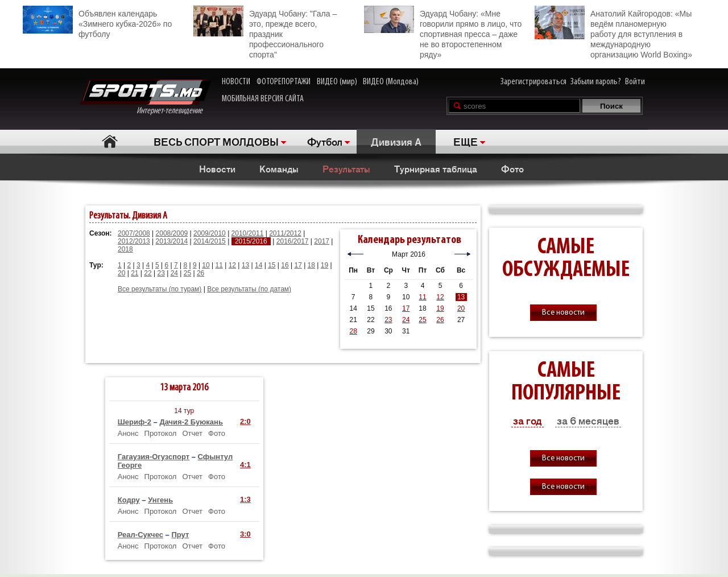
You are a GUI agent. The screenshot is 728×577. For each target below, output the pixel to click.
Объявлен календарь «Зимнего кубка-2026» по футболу (97, 22)
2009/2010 (210, 233)
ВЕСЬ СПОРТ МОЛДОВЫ (216, 141)
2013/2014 (172, 241)
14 (258, 265)
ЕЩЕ (466, 141)
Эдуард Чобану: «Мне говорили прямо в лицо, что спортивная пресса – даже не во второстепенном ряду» (443, 32)
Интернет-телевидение (145, 98)
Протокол (161, 433)
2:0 (245, 421)
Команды (279, 168)
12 (232, 265)
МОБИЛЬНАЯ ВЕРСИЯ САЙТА (263, 99)
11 (219, 265)
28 (353, 331)
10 (206, 265)
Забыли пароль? (596, 82)
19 (324, 265)
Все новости (563, 313)
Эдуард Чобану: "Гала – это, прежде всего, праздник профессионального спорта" (265, 32)
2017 (322, 241)
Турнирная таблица (436, 168)
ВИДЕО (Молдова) (391, 82)
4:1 (245, 465)
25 (187, 273)
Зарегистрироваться (533, 82)
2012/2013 (134, 241)
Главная (109, 141)
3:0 (245, 534)
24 (174, 273)
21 (135, 273)
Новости (217, 168)
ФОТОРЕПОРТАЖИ (284, 82)
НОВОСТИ (236, 82)
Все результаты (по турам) (160, 289)
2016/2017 (293, 241)
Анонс (128, 433)
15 (272, 265)
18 (311, 265)
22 (148, 273)
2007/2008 (134, 233)
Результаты (346, 168)
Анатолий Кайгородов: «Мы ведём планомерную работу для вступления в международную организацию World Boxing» (613, 32)
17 (298, 265)
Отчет (192, 433)
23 (161, 273)
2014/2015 (210, 241)
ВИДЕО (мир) (337, 82)
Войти (635, 82)
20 (121, 273)
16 (285, 265)
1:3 (245, 499)
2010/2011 (248, 233)
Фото (512, 168)
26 (200, 273)
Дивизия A (396, 141)
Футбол (325, 141)
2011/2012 (285, 233)
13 (245, 265)
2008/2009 (172, 233)
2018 (125, 249)
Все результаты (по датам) (249, 289)
